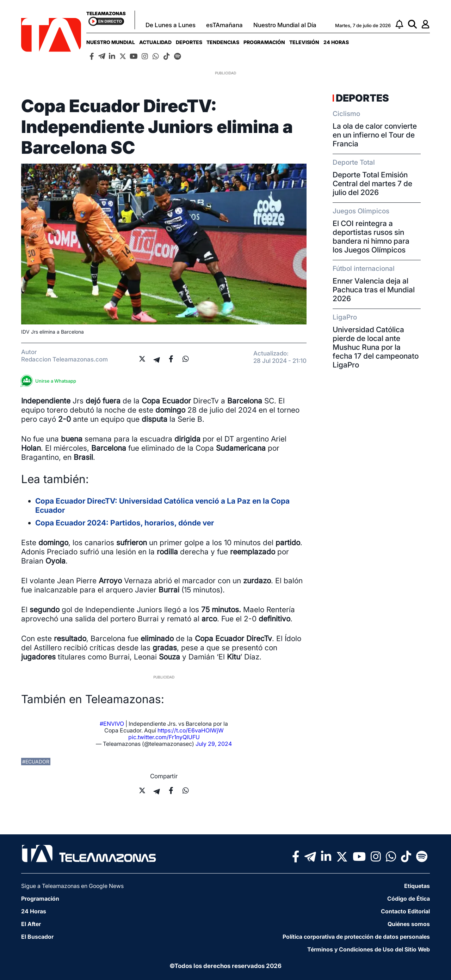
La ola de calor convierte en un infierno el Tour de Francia (375, 135)
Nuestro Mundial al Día (285, 25)
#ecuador (36, 762)
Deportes (189, 42)
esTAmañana (224, 25)
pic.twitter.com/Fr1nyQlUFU (164, 737)
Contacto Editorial (405, 911)
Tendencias (223, 42)
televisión (304, 42)
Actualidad (155, 42)
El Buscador (37, 937)
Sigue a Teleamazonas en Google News (72, 886)
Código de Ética (409, 899)
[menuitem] (111, 42)
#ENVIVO (112, 724)
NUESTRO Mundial (111, 42)
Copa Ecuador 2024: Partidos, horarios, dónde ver (125, 523)
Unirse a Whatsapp (50, 381)
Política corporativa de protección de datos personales (356, 937)
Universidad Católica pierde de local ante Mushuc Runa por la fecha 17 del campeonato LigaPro (376, 347)
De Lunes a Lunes (171, 25)
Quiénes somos (409, 924)
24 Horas (336, 42)
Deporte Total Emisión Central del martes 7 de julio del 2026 (372, 184)
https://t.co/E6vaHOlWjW (191, 730)
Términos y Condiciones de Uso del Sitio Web (369, 949)
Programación (264, 42)
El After (31, 924)
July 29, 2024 (214, 744)
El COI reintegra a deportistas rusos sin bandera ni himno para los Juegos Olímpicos (371, 237)
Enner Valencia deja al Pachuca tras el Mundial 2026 (374, 290)
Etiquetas (417, 886)
